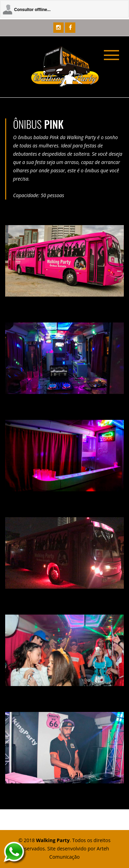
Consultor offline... (32, 10)
